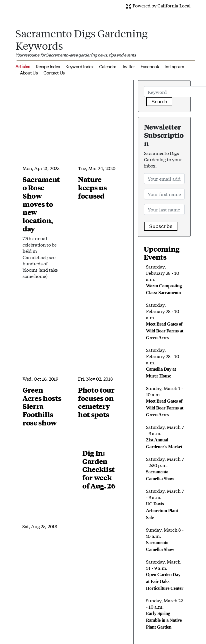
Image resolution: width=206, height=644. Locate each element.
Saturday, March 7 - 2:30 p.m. (165, 468)
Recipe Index (48, 67)
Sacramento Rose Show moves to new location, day (41, 204)
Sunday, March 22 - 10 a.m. (164, 613)
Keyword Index (79, 67)
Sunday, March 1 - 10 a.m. (165, 401)
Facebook (150, 67)
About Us (29, 73)
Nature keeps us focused (92, 187)
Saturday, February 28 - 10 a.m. (165, 321)
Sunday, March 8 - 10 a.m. (165, 539)
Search (159, 102)
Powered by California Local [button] (158, 5)
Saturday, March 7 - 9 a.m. (165, 436)
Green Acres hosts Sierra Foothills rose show (42, 406)
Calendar (108, 67)
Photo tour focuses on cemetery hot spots (96, 402)
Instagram (174, 67)
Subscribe (161, 226)
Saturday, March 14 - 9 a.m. (165, 574)
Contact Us (54, 73)
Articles (23, 67)
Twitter (129, 67)
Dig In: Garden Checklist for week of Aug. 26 (99, 469)
